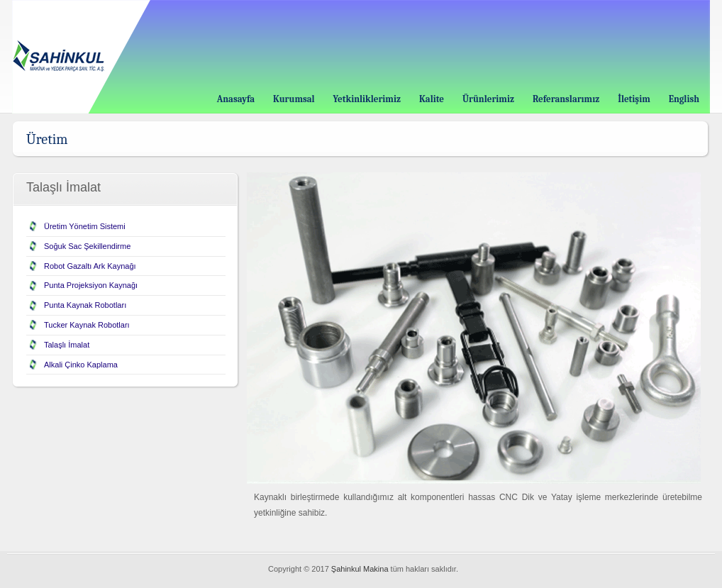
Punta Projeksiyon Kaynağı (91, 285)
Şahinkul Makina (360, 569)
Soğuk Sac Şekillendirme (87, 246)
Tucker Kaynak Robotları (87, 325)
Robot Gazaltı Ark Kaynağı (90, 266)
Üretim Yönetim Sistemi (85, 226)
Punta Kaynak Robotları (85, 305)
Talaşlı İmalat (67, 345)
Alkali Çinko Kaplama (81, 365)
